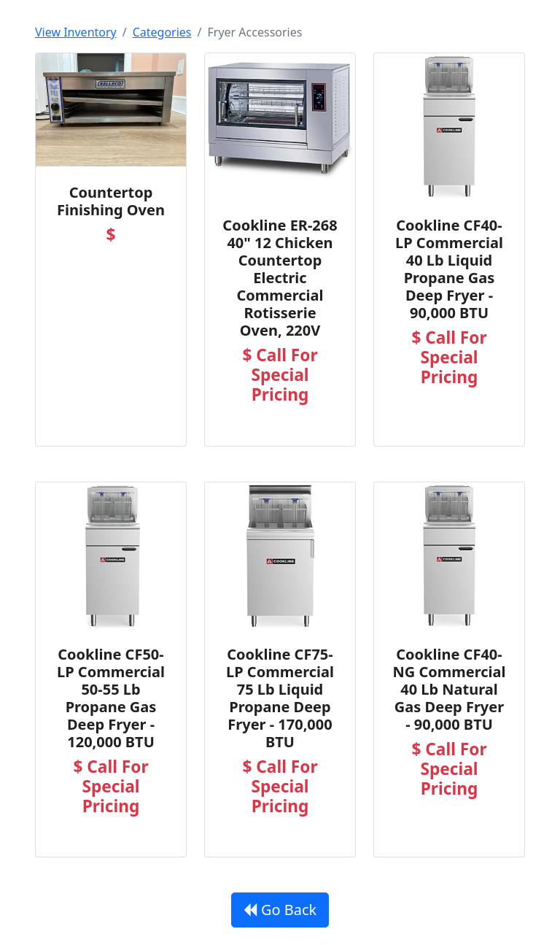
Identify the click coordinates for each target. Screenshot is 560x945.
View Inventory (76, 32)
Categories (162, 32)
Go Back (280, 910)
